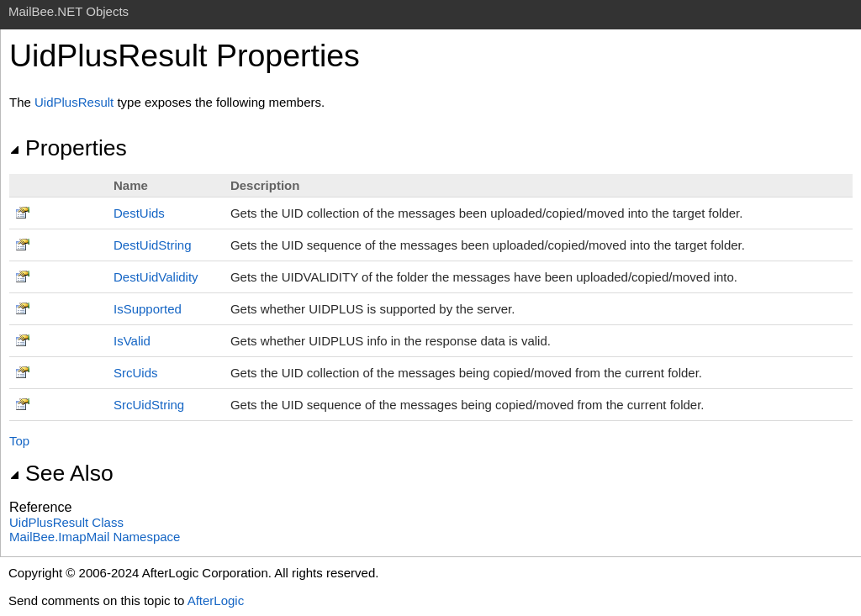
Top (19, 441)
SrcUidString (149, 405)
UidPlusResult (74, 102)
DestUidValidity (156, 277)
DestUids (139, 213)
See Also (61, 473)
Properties (68, 148)
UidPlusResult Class (66, 522)
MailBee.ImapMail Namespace (95, 537)
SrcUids (136, 373)
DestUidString (153, 245)
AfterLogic (216, 600)
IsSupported (148, 309)
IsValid (132, 341)
